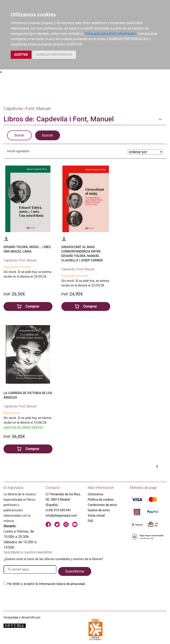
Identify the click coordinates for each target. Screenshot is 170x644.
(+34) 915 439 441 (58, 510)
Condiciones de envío (102, 505)
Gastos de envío (99, 510)
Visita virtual (96, 516)
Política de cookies (101, 500)
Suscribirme (75, 571)
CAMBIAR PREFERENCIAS (54, 55)
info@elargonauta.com (61, 516)
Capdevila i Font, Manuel (20, 260)
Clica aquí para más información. (111, 34)
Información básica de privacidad (62, 584)
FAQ (90, 521)
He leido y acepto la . (46, 584)
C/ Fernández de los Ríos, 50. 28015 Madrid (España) (63, 500)
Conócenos (96, 494)
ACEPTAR (21, 55)
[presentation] (37, 597)
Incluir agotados (18, 151)
